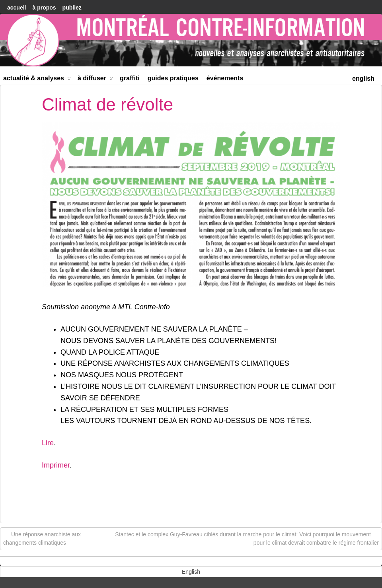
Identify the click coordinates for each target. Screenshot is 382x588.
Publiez (72, 8)
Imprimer (56, 465)
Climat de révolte (107, 104)
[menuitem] (363, 78)
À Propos (44, 8)
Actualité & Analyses (37, 80)
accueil (17, 8)
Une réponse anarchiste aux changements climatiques (42, 538)
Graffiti (130, 78)
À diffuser (95, 80)
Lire (48, 443)
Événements (225, 78)
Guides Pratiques (173, 78)
